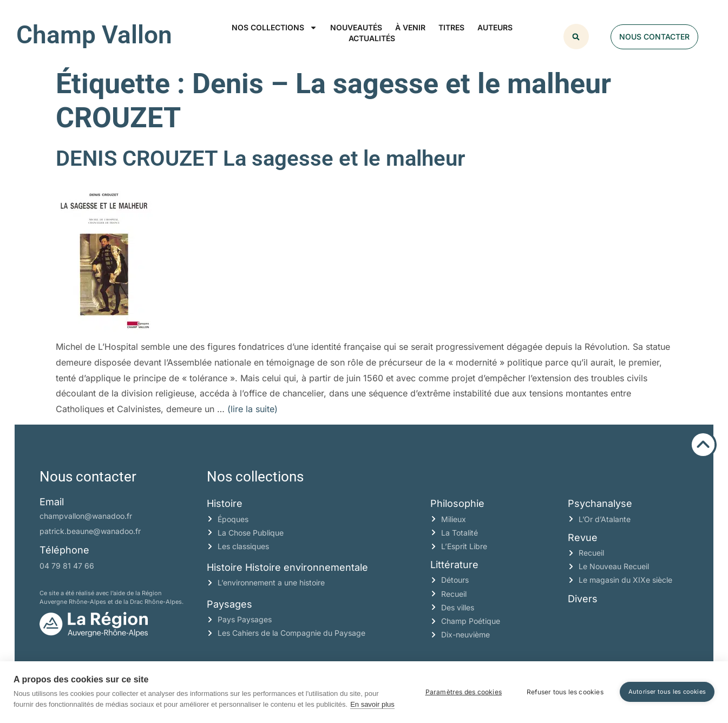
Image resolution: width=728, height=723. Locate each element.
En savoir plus (372, 704)
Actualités (372, 38)
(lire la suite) (252, 409)
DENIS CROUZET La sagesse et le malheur (260, 158)
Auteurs (495, 27)
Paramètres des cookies (464, 692)
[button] (576, 37)
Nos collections (274, 28)
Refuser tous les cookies (565, 692)
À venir (410, 27)
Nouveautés (356, 27)
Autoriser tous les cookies (667, 692)
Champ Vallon (94, 35)
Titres (451, 27)
